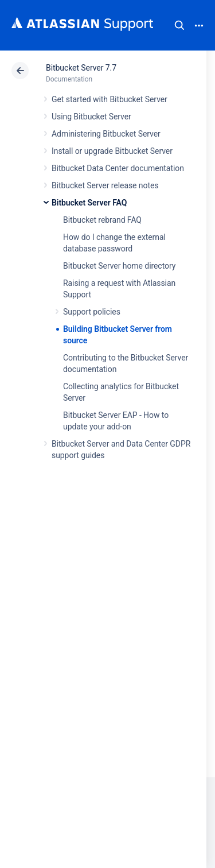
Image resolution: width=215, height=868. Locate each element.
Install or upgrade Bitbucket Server (112, 151)
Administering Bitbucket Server (106, 134)
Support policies (92, 312)
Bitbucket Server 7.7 (81, 68)
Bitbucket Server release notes (105, 185)
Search (179, 25)
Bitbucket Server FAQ (89, 203)
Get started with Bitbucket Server (110, 99)
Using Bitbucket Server (91, 117)
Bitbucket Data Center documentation (118, 168)
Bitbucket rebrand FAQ (102, 220)
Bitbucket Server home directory (119, 266)
